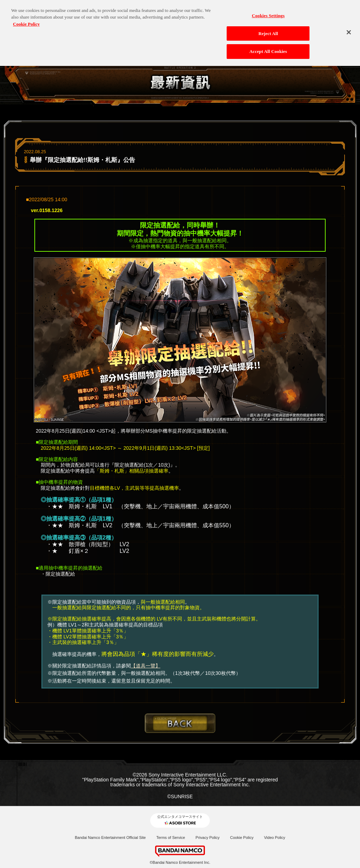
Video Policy (274, 838)
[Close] (349, 30)
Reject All (268, 31)
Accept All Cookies (268, 49)
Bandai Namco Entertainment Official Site (110, 838)
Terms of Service (171, 838)
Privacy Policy (207, 838)
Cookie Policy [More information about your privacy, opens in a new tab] (26, 22)
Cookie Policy (242, 838)
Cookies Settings (268, 13)
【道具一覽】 (146, 666)
